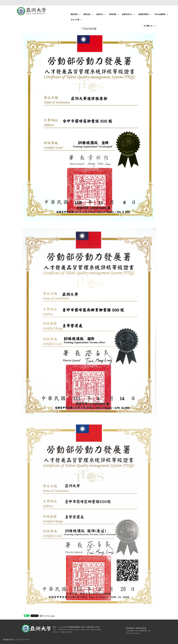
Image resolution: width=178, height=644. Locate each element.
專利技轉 (114, 14)
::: (88, 3)
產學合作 (101, 14)
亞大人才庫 (76, 20)
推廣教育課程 (145, 14)
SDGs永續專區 (161, 14)
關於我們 (76, 14)
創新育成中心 (128, 14)
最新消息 (88, 14)
